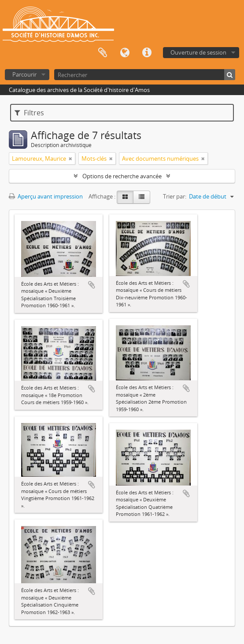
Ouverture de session (198, 52)
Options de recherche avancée (122, 176)
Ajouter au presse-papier (92, 285)
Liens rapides (147, 53)
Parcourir (24, 74)
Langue (125, 53)
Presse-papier (103, 53)
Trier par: (175, 196)
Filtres (29, 113)
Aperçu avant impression (46, 196)
